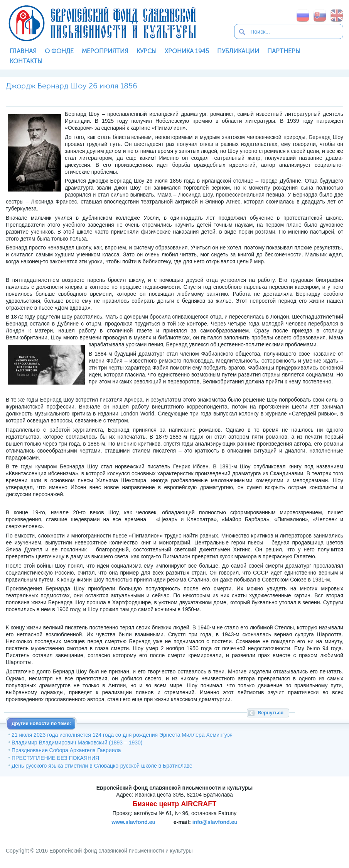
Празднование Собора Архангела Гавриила (66, 750)
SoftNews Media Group (220, 831)
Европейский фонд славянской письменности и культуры (102, 23)
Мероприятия (105, 51)
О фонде (59, 51)
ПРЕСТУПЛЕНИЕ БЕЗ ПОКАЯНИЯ (55, 758)
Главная (23, 51)
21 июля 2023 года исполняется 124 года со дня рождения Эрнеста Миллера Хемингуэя (122, 735)
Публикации (238, 51)
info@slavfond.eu (215, 822)
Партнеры (284, 51)
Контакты (26, 61)
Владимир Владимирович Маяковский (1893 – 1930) (77, 743)
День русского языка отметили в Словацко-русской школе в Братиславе (102, 766)
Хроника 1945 (187, 51)
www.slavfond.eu (133, 822)
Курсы (147, 51)
